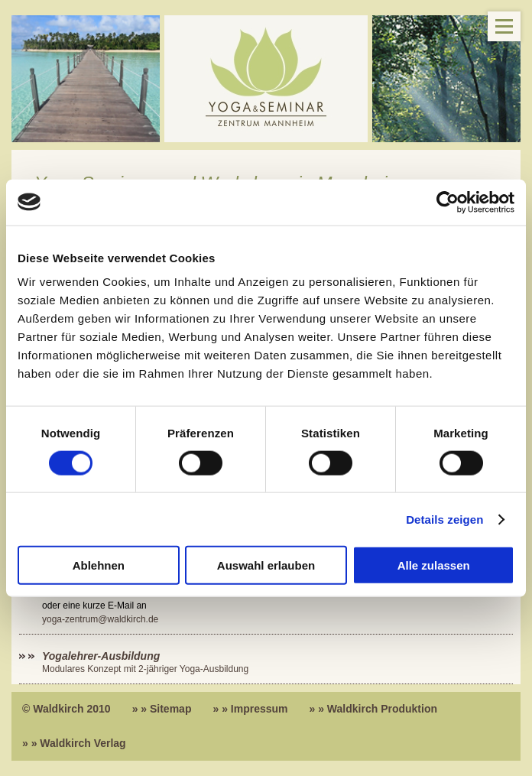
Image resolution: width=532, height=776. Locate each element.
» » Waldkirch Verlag (74, 743)
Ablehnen (99, 565)
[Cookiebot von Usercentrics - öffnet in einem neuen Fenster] (448, 202)
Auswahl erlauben (266, 565)
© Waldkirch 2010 (66, 709)
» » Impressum (250, 709)
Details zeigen (444, 519)
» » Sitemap (162, 709)
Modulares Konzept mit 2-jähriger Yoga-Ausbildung (145, 669)
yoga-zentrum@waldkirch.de (100, 619)
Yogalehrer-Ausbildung (101, 656)
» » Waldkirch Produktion (374, 709)
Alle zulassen (434, 565)
